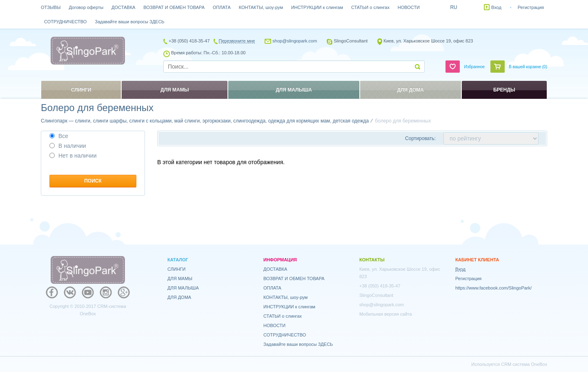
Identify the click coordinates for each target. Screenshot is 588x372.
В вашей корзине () (528, 67)
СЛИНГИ (177, 269)
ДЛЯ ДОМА (179, 297)
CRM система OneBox (524, 364)
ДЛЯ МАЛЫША (183, 288)
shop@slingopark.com (295, 41)
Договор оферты (86, 7)
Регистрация (531, 7)
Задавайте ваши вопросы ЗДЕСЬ (129, 22)
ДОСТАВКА (123, 7)
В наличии (68, 146)
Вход (496, 7)
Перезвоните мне (237, 41)
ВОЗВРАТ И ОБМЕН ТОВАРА (174, 7)
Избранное (474, 67)
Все (59, 136)
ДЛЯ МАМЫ (180, 278)
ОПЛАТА (222, 7)
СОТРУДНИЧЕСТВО (65, 22)
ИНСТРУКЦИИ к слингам (317, 7)
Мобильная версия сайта (386, 314)
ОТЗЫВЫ (51, 7)
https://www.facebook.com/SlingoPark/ (493, 288)
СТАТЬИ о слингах (370, 7)
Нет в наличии (73, 156)
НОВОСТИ (409, 7)
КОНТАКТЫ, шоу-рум (261, 7)
